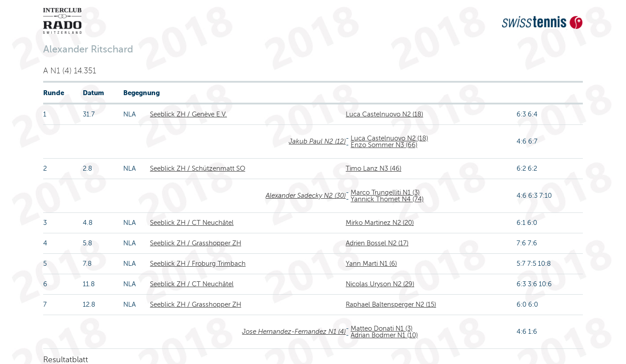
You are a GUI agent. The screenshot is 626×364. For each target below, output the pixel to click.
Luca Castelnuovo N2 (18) (384, 114)
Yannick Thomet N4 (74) (387, 199)
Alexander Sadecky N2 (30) (306, 196)
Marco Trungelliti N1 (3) (385, 192)
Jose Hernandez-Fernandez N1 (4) (294, 332)
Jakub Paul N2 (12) (317, 141)
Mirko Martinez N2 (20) (380, 223)
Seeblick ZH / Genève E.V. (188, 114)
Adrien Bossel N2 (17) (377, 243)
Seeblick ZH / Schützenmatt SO (198, 168)
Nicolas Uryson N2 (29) (380, 284)
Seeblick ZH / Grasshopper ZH (196, 243)
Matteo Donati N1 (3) (382, 328)
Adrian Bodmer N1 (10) (384, 335)
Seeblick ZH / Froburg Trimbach (198, 264)
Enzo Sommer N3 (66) (384, 145)
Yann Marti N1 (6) (371, 264)
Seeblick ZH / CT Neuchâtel (192, 223)
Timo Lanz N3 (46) (374, 168)
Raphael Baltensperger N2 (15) (391, 304)
